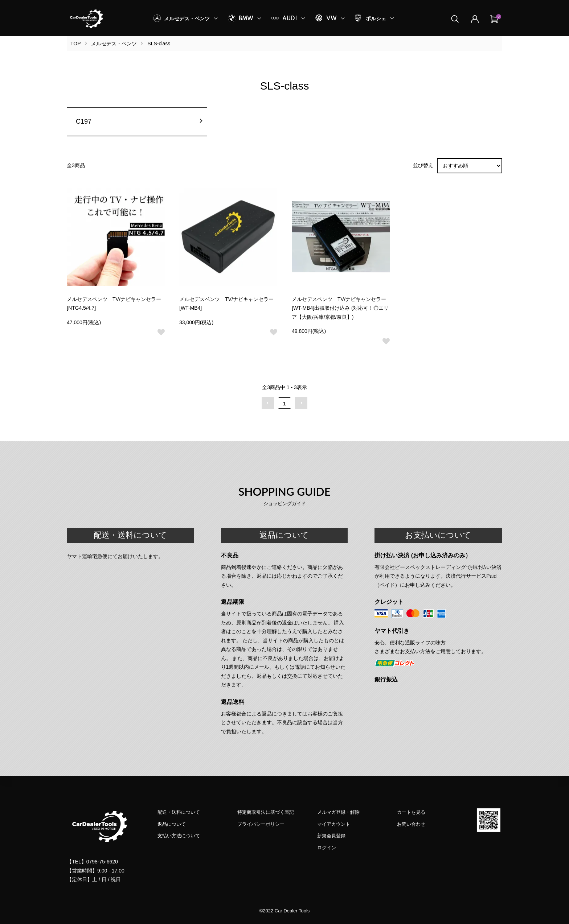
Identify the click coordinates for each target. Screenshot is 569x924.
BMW (246, 19)
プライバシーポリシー (261, 824)
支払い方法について (179, 836)
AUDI (290, 19)
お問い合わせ (411, 824)
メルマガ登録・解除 (338, 812)
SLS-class (159, 44)
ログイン (327, 848)
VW (331, 19)
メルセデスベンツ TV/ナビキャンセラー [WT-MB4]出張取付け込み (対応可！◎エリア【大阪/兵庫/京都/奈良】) (340, 308)
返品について (172, 824)
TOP (76, 44)
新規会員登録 (331, 836)
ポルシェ (376, 19)
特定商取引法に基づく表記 (266, 812)
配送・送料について (179, 812)
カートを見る (411, 812)
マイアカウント (334, 824)
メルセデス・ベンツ (187, 19)
